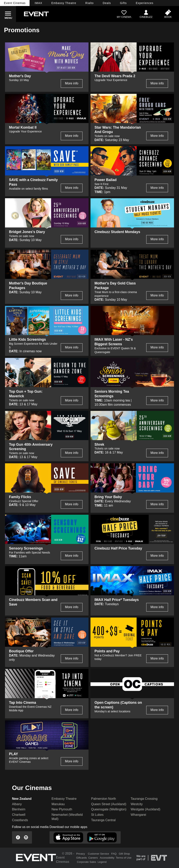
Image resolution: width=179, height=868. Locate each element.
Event (15, 3)
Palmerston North (104, 799)
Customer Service (98, 854)
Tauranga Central (103, 820)
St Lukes (97, 815)
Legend (102, 862)
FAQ (114, 854)
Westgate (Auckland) (145, 809)
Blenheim (19, 809)
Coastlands (20, 820)
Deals (107, 3)
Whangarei (138, 815)
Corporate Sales (87, 862)
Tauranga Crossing (144, 799)
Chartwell (19, 815)
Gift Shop (124, 854)
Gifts (123, 3)
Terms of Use (124, 858)
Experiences (145, 3)
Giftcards (81, 858)
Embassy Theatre (64, 799)
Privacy (81, 854)
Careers (93, 858)
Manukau (58, 804)
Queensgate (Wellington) (109, 809)
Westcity (137, 804)
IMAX (38, 3)
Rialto (89, 3)
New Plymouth (62, 809)
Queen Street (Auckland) (109, 804)
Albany (17, 804)
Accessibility (107, 858)
